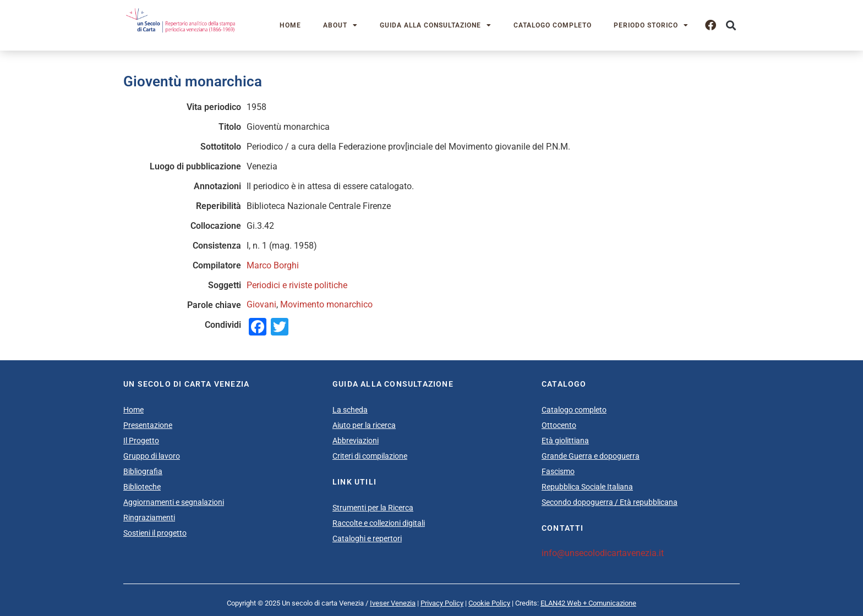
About (340, 25)
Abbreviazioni (356, 441)
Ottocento (559, 425)
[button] (731, 26)
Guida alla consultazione (436, 25)
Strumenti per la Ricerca (373, 508)
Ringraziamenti (149, 518)
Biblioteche (142, 487)
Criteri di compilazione (370, 456)
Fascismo (558, 471)
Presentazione (148, 425)
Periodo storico (651, 25)
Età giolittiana (565, 441)
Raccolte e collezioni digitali (379, 523)
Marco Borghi (273, 265)
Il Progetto (141, 441)
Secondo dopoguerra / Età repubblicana (610, 502)
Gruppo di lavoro (152, 456)
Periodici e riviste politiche (297, 285)
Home (290, 25)
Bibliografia (143, 471)
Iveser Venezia (393, 603)
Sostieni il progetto (155, 533)
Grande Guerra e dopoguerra (591, 456)
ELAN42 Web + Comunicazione (588, 603)
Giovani (261, 304)
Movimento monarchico (326, 304)
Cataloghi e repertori (367, 538)
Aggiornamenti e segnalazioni (174, 502)
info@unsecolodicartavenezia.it (603, 553)
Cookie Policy (489, 603)
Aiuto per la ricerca (364, 425)
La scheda (350, 410)
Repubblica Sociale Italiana (587, 487)
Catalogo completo (553, 25)
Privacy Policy (442, 603)
